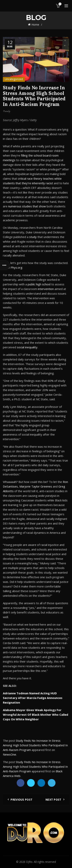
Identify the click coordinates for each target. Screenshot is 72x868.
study (33, 237)
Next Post (53, 800)
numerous (15, 206)
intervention (46, 289)
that (35, 206)
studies (27, 206)
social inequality (27, 347)
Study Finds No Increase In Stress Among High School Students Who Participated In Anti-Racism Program (35, 745)
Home (35, 25)
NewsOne (10, 754)
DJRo (29, 862)
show (42, 206)
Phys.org (16, 267)
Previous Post (22, 800)
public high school (39, 284)
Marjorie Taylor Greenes (36, 486)
